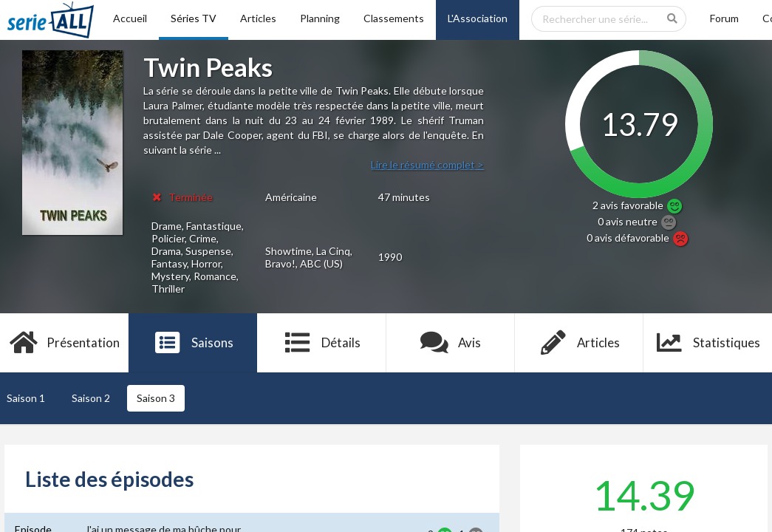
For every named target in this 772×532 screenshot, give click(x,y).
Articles (258, 18)
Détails (322, 343)
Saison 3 (156, 398)
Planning (320, 18)
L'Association (478, 18)
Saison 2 (91, 398)
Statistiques (708, 343)
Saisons (193, 343)
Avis (450, 343)
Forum (724, 18)
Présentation (65, 343)
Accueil (130, 18)
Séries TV (194, 18)
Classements (394, 18)
